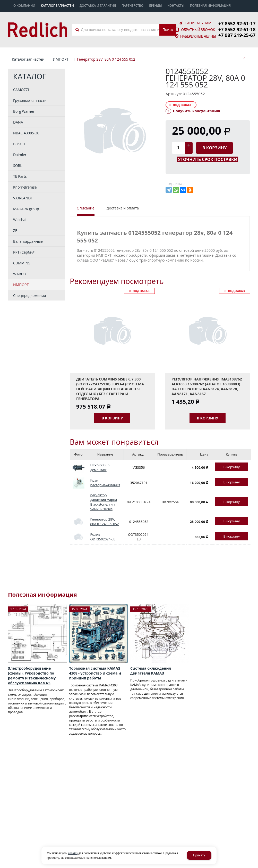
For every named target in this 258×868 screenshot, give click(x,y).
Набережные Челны (198, 36)
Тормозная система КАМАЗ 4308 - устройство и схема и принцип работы (95, 673)
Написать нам (198, 23)
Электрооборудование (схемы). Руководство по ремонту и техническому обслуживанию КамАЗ (32, 676)
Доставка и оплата (123, 208)
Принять (199, 855)
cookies (73, 853)
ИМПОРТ (61, 59)
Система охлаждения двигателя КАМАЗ (151, 671)
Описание (86, 208)
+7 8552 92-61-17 (237, 23)
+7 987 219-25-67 (237, 35)
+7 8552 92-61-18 (237, 29)
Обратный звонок (198, 30)
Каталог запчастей (28, 59)
